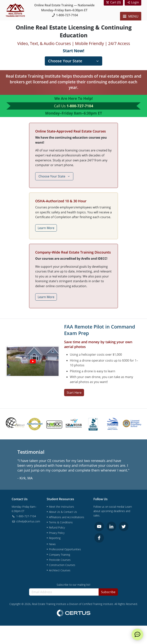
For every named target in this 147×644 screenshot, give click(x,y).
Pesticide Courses (60, 560)
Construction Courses (62, 565)
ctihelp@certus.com (26, 521)
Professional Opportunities (65, 549)
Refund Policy (57, 527)
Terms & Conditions (61, 522)
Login (135, 2)
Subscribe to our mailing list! (73, 585)
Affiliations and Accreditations (67, 517)
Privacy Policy (57, 533)
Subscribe (108, 592)
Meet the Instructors (62, 507)
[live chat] (137, 634)
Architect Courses (60, 570)
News (52, 544)
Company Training (60, 555)
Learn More (46, 228)
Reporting (55, 538)
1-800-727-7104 (64, 15)
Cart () (116, 2)
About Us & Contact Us (63, 512)
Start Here (74, 393)
